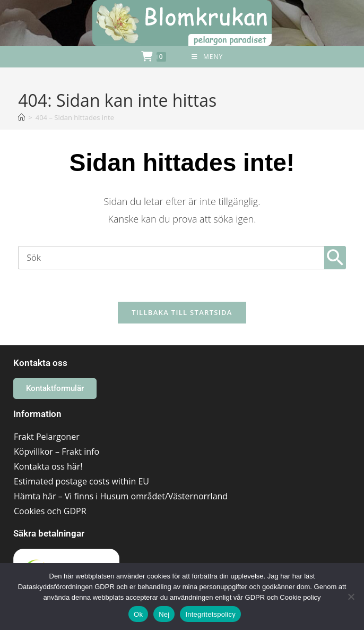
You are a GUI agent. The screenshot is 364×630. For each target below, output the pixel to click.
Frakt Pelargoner (47, 437)
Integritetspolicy (210, 614)
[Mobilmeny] (207, 57)
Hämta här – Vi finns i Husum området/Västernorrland (121, 496)
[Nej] (351, 597)
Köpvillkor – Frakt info (57, 452)
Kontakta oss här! (48, 466)
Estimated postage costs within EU (81, 481)
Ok (138, 614)
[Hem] (21, 117)
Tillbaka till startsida (182, 312)
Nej (164, 614)
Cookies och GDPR (50, 511)
